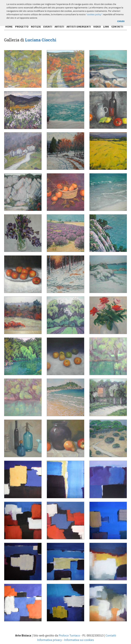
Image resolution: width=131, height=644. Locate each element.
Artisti (59, 27)
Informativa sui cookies (79, 640)
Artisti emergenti (79, 27)
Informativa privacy (49, 640)
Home (9, 27)
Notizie (36, 27)
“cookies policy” (94, 15)
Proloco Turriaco (69, 636)
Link (106, 27)
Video (97, 27)
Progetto (22, 27)
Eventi (48, 27)
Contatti (117, 27)
